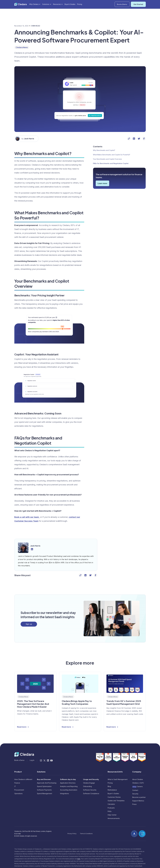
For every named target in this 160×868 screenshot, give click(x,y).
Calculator (111, 804)
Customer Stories (114, 797)
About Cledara (138, 779)
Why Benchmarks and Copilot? (104, 150)
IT (15, 786)
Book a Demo (122, 10)
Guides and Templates (116, 801)
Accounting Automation (69, 790)
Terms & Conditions (86, 834)
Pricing (80, 10)
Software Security (90, 790)
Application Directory (68, 783)
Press (134, 804)
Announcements (114, 818)
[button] (135, 3)
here (79, 859)
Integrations (65, 793)
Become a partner (139, 797)
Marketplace (112, 790)
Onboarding (87, 786)
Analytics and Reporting (69, 786)
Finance (17, 783)
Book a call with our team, (27, 517)
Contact (135, 790)
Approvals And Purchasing (47, 783)
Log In (144, 3)
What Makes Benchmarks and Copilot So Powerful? (112, 155)
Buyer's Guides (70, 10)
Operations (18, 793)
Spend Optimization (44, 786)
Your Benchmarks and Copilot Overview (107, 159)
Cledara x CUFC (138, 783)
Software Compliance (91, 793)
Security (135, 794)
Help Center (112, 815)
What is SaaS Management (118, 779)
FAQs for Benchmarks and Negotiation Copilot (111, 163)
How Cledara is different (23, 779)
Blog (109, 786)
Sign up (29, 624)
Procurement (19, 790)
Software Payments (44, 790)
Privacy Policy (72, 834)
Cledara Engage (89, 783)
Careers (137, 786)
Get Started (138, 10)
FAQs (110, 811)
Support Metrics (138, 801)
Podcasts (111, 808)
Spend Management (45, 793)
